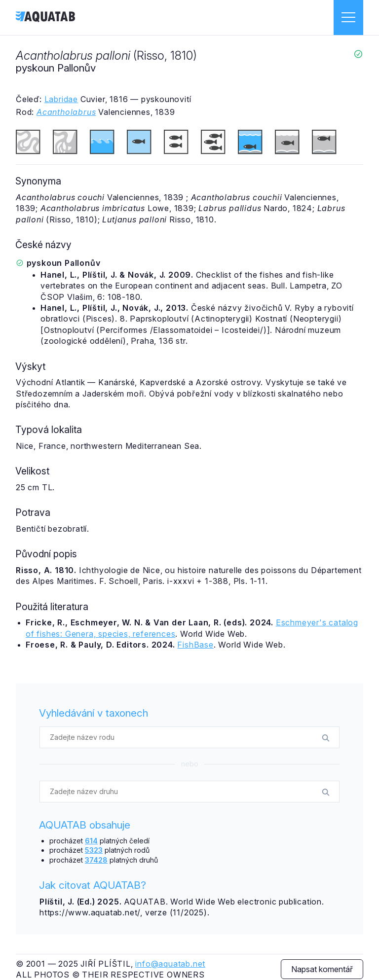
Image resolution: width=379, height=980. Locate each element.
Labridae (61, 99)
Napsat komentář (322, 969)
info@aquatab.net (170, 964)
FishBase (195, 645)
